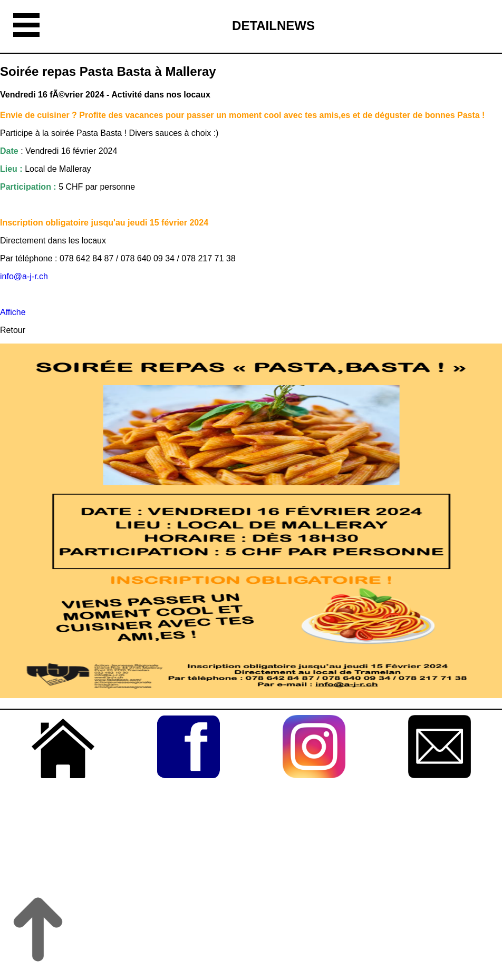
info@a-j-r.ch (25, 276)
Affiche (13, 312)
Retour (13, 330)
